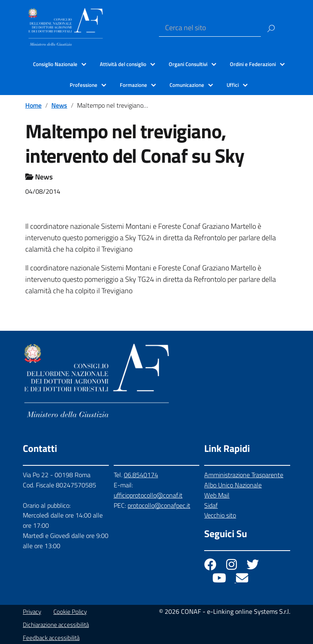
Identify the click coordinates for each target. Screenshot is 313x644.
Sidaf (211, 505)
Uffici (233, 85)
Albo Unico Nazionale (233, 485)
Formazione (133, 85)
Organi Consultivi (188, 64)
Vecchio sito (220, 515)
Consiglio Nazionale (55, 64)
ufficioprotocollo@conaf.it (148, 495)
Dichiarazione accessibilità (56, 625)
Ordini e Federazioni (253, 64)
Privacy (32, 612)
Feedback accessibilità (51, 638)
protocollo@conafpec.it (159, 505)
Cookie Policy (70, 612)
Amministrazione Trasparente (244, 475)
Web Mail (217, 495)
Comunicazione (187, 85)
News (59, 105)
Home (33, 105)
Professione (84, 85)
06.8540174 (141, 475)
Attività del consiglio (123, 64)
